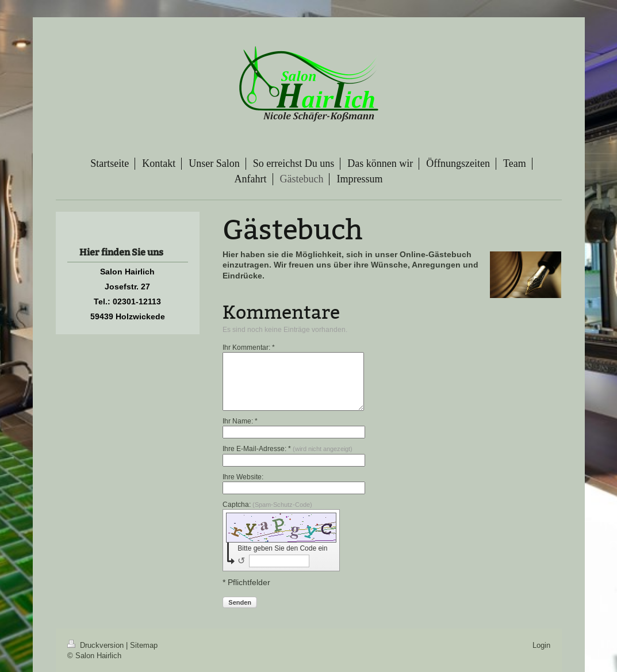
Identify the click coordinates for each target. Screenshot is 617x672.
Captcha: (267, 504)
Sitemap (144, 645)
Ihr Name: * (240, 421)
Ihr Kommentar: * (249, 347)
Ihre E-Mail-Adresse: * (288, 448)
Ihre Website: (243, 477)
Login (541, 645)
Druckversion (97, 645)
